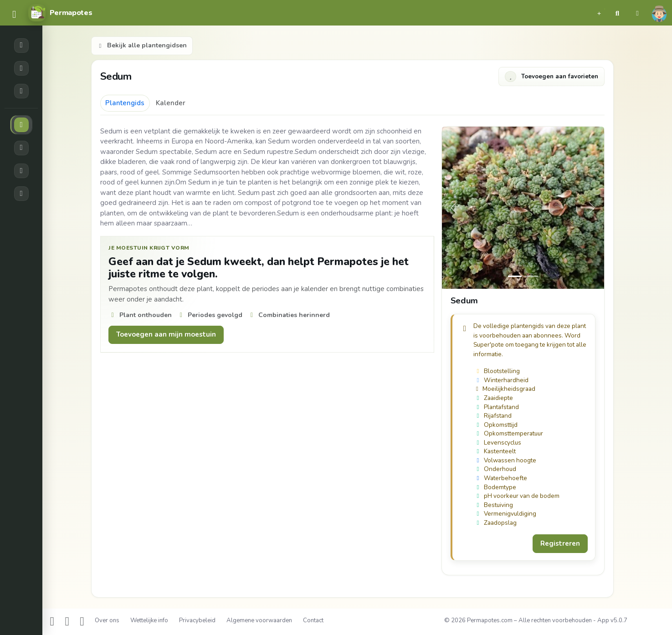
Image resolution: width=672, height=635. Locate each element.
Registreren (560, 543)
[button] (599, 13)
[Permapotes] (60, 13)
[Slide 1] (531, 276)
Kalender (171, 103)
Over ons (107, 620)
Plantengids (125, 103)
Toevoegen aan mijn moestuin (166, 334)
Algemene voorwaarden (259, 620)
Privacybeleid (197, 620)
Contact (313, 620)
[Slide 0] (515, 276)
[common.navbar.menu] (14, 15)
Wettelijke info (149, 620)
